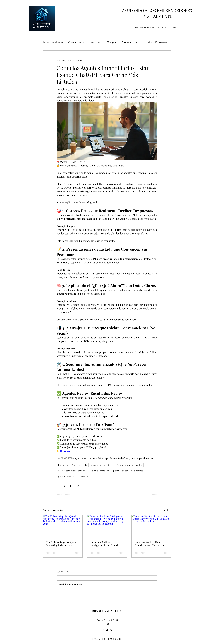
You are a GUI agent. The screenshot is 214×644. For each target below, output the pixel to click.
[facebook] (103, 630)
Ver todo (168, 510)
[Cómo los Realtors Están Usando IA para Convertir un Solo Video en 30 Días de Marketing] (151, 526)
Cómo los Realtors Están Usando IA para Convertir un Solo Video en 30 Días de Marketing (150, 544)
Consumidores (76, 42)
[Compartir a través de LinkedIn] (71, 486)
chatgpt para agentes (101, 465)
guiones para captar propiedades (73, 476)
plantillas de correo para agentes (128, 471)
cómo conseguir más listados (129, 465)
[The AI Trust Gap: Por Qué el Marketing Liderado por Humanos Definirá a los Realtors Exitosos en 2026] (63, 526)
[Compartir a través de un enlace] (78, 486)
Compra (111, 42)
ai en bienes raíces (100, 471)
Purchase (126, 42)
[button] (137, 42)
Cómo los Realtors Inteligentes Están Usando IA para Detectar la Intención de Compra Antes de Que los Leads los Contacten (106, 544)
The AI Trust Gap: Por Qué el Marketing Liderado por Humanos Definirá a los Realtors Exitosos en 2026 (62, 544)
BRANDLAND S (102, 611)
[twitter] (107, 630)
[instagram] (111, 630)
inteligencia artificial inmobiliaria (73, 465)
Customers (96, 42)
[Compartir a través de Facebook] (58, 486)
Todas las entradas (53, 42)
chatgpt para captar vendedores (73, 471)
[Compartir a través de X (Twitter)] (64, 486)
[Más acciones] (156, 60)
